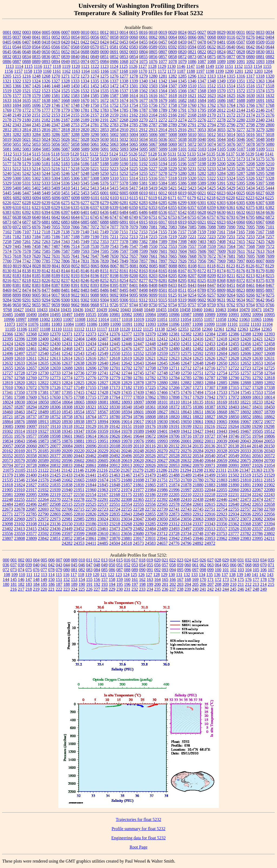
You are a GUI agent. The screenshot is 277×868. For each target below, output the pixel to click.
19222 (222, 426)
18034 (32, 402)
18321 (91, 407)
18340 (127, 407)
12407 (103, 339)
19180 (162, 426)
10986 (174, 315)
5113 (17, 154)
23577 (31, 533)
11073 (10, 324)
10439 (102, 310)
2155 (75, 115)
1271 (65, 76)
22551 (115, 504)
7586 (56, 251)
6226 (7, 203)
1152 (238, 66)
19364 (115, 431)
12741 (103, 373)
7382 (143, 242)
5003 (124, 134)
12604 (222, 353)
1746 (56, 105)
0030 (231, 32)
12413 (174, 339)
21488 (174, 475)
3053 (202, 130)
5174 (250, 159)
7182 (17, 237)
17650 (55, 397)
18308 (67, 407)
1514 (231, 86)
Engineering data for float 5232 (139, 838)
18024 (8, 402)
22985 (79, 519)
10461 (209, 310)
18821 (186, 417)
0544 (17, 47)
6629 (212, 212)
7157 (182, 232)
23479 (127, 529)
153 (74, 579)
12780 (127, 378)
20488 (103, 456)
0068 (212, 37)
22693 (43, 509)
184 (36, 584)
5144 (27, 159)
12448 (150, 344)
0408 (36, 42)
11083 (57, 324)
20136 (210, 446)
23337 (198, 524)
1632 (270, 96)
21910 (19, 490)
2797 (241, 125)
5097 (153, 149)
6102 (105, 198)
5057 (65, 144)
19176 (150, 426)
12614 (67, 358)
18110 (174, 402)
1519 (7, 91)
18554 (79, 412)
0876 (221, 57)
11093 (151, 324)
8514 (192, 290)
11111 (68, 329)
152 (67, 579)
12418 (222, 339)
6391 (17, 212)
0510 (270, 42)
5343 (75, 183)
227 (97, 589)
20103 (103, 446)
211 (241, 584)
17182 (127, 388)
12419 (234, 339)
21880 (198, 485)
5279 (173, 173)
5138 (240, 154)
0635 (221, 47)
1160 (47, 71)
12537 (31, 353)
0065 (182, 37)
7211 (114, 237)
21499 (210, 475)
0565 (46, 47)
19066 (234, 422)
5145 (36, 159)
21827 (31, 485)
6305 (241, 203)
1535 (104, 91)
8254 (124, 280)
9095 (134, 295)
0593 (182, 47)
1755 (143, 105)
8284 (173, 280)
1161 (57, 71)
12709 (162, 368)
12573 (174, 353)
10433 (42, 310)
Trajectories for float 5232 (138, 819)
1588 (124, 96)
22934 (234, 514)
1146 (181, 66)
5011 (202, 134)
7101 (270, 227)
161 (135, 579)
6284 (153, 203)
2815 (36, 130)
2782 (104, 125)
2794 (212, 125)
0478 (202, 42)
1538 (134, 91)
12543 (79, 353)
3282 (17, 134)
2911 (133, 130)
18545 (67, 412)
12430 (55, 344)
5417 (134, 188)
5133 (192, 154)
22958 (8, 519)
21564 (31, 480)
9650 (17, 305)
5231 (192, 169)
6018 (173, 193)
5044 (221, 139)
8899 (17, 295)
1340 (143, 81)
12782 (150, 378)
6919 (182, 222)
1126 (133, 66)
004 (36, 560)
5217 (65, 169)
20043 (246, 441)
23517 (222, 529)
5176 (270, 159)
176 (248, 579)
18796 (138, 417)
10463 (221, 310)
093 (165, 570)
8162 (134, 271)
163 (150, 579)
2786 (143, 125)
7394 (173, 242)
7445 (17, 246)
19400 (150, 431)
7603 (173, 251)
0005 (46, 32)
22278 (79, 499)
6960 (241, 222)
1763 (221, 105)
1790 (173, 110)
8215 (270, 276)
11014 (103, 319)
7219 (173, 237)
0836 (46, 57)
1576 (7, 96)
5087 (66, 149)
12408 (115, 339)
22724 (115, 509)
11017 (115, 319)
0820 (182, 52)
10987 (186, 315)
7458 (36, 246)
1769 (7, 110)
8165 (163, 271)
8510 (173, 290)
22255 (19, 499)
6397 (65, 212)
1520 (17, 91)
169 (195, 579)
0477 (192, 42)
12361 (219, 329)
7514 (75, 246)
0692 (124, 52)
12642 (127, 363)
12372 (79, 334)
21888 (222, 485)
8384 (46, 285)
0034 (270, 32)
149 (44, 579)
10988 (198, 315)
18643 (186, 412)
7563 (221, 246)
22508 (55, 504)
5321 (202, 178)
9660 (65, 305)
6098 (75, 198)
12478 (150, 349)
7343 (65, 242)
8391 (75, 285)
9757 (192, 305)
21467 (127, 475)
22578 (174, 504)
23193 (103, 524)
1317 (250, 76)
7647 (95, 256)
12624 (186, 358)
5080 (270, 144)
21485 (162, 475)
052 (127, 565)
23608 (91, 533)
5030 (104, 139)
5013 (221, 134)
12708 (150, 368)
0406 (17, 42)
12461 (31, 349)
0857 (163, 57)
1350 (231, 81)
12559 (162, 353)
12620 (138, 358)
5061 (95, 144)
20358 (31, 456)
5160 (114, 159)
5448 (36, 193)
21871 (162, 485)
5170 (212, 159)
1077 (163, 61)
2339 (250, 120)
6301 (202, 203)
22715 (79, 509)
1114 (19, 66)
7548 (143, 246)
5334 (56, 183)
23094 (269, 519)
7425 (260, 242)
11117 (102, 329)
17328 (258, 388)
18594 (127, 412)
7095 (250, 227)
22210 (186, 495)
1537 (124, 91)
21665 (79, 480)
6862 (260, 217)
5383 (153, 183)
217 (21, 589)
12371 (67, 334)
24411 (91, 543)
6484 (124, 212)
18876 (19, 422)
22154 (91, 495)
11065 (256, 319)
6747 (114, 217)
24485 (103, 543)
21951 (79, 490)
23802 (269, 533)
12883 (198, 383)
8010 (7, 266)
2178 (7, 120)
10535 (91, 315)
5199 (212, 164)
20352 (8, 456)
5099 (163, 149)
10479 (268, 310)
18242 (269, 402)
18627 (162, 412)
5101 (183, 149)
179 (271, 579)
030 (233, 560)
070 (263, 565)
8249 (95, 280)
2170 (212, 115)
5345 (85, 183)
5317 (163, 178)
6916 (153, 222)
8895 (260, 290)
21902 (269, 485)
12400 (43, 339)
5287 (241, 173)
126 (141, 575)
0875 (212, 57)
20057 (8, 446)
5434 (250, 188)
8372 (241, 280)
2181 (36, 120)
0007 (65, 32)
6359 (212, 207)
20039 (222, 441)
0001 (7, 32)
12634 (31, 363)
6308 (270, 203)
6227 (17, 203)
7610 (231, 251)
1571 (231, 91)
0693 (134, 52)
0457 (163, 42)
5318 (173, 178)
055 (150, 565)
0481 (221, 42)
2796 (231, 125)
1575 (270, 91)
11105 (10, 329)
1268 (46, 76)
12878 (138, 383)
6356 (182, 207)
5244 (46, 173)
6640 (36, 217)
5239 (270, 169)
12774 (67, 378)
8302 (192, 280)
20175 (31, 451)
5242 (27, 173)
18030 (20, 402)
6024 (231, 193)
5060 (85, 144)
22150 (79, 495)
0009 (75, 32)
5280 (182, 173)
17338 (269, 388)
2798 (250, 125)
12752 (210, 373)
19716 (186, 436)
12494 (269, 349)
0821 (192, 52)
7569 (260, 246)
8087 (163, 266)
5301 (27, 178)
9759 (212, 305)
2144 (241, 110)
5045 (231, 139)
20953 (174, 465)
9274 (260, 295)
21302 (209, 470)
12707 (138, 368)
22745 (198, 509)
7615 (7, 256)
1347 (202, 81)
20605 (103, 460)
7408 (221, 242)
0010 (85, 32)
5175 (260, 159)
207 (210, 584)
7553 (173, 246)
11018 (127, 319)
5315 (143, 178)
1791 (182, 110)
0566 (56, 47)
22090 (19, 495)
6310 (17, 207)
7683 (241, 256)
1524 (56, 91)
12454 (222, 344)
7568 (250, 246)
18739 (43, 417)
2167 (182, 115)
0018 (153, 32)
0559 (27, 47)
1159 (37, 71)
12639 (91, 363)
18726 (19, 417)
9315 (163, 300)
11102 (244, 324)
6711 (85, 217)
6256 (56, 203)
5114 (27, 154)
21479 (150, 475)
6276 (75, 203)
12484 (222, 349)
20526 (150, 456)
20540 (210, 456)
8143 (56, 271)
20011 (210, 441)
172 (218, 579)
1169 (133, 71)
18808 (150, 417)
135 (210, 575)
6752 (163, 217)
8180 (270, 271)
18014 (269, 397)
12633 (19, 363)
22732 (150, 509)
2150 (27, 115)
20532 (186, 456)
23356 (222, 524)
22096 (43, 495)
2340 (260, 120)
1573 (250, 91)
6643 (65, 217)
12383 (198, 334)
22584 (186, 504)
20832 (55, 465)
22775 (19, 514)
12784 (174, 378)
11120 (125, 329)
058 (173, 565)
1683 (192, 100)
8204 (163, 276)
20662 (234, 460)
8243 (75, 280)
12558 (150, 353)
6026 (250, 193)
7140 (85, 232)
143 (270, 575)
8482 (75, 290)
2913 (153, 130)
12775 (79, 378)
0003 (27, 32)
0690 (104, 52)
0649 (36, 52)
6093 (27, 198)
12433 (79, 344)
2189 (85, 120)
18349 (138, 407)
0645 (7, 52)
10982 (127, 315)
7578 (27, 251)
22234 (246, 495)
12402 (67, 339)
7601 (163, 251)
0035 (7, 37)
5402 (36, 188)
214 (263, 584)
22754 (222, 509)
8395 (114, 285)
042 (51, 565)
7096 (260, 227)
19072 (258, 422)
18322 (103, 407)
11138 (160, 329)
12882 (186, 383)
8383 (36, 285)
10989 (210, 315)
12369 (43, 334)
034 (263, 560)
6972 (17, 227)
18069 (91, 402)
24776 (174, 543)
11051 (162, 319)
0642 (250, 47)
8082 (144, 266)
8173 (212, 271)
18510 (55, 412)
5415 (114, 188)
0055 (85, 37)
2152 (46, 115)
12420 (246, 339)
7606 (202, 251)
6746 (104, 217)
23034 (127, 519)
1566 (182, 91)
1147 (191, 66)
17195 (138, 388)
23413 (19, 529)
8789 (202, 290)
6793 (231, 217)
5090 (95, 149)
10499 (79, 315)
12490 (258, 349)
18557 (91, 412)
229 (112, 589)
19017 (138, 422)
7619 (27, 256)
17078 (43, 388)
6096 (56, 198)
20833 (67, 465)
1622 (202, 96)
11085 (80, 324)
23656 (127, 533)
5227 (153, 169)
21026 (258, 465)
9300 (65, 300)
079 (59, 570)
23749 (210, 533)
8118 (211, 266)
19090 (20, 426)
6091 (7, 198)
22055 (222, 490)
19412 (186, 431)
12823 (55, 383)
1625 (231, 96)
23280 (138, 524)
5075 (221, 144)
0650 (46, 52)
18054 (55, 402)
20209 (67, 451)
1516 (250, 86)
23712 (162, 533)
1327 (56, 81)
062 (203, 565)
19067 (246, 422)
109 (14, 575)
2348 (65, 125)
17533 (222, 392)
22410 (186, 499)
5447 (27, 193)
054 (142, 565)
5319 (182, 178)
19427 (198, 431)
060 (188, 565)
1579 (36, 96)
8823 (241, 290)
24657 (162, 543)
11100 (221, 324)
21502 (234, 475)
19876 (67, 441)
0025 (192, 32)
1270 (56, 76)
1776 (36, 110)
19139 (103, 426)
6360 (221, 207)
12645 (162, 363)
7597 (124, 251)
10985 (162, 315)
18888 (31, 422)
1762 (212, 105)
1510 (192, 86)
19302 (8, 431)
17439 (138, 392)
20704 (8, 465)
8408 (153, 285)
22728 (138, 509)
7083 (173, 227)
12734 (67, 373)
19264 (233, 426)
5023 (36, 139)
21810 (246, 480)
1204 (268, 71)
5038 (182, 139)
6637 (7, 217)
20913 (127, 465)
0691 (114, 52)
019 (150, 560)
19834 (8, 441)
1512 (212, 86)
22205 (174, 495)
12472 (91, 349)
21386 (19, 475)
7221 (192, 237)
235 (157, 589)
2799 (260, 125)
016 (127, 560)
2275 (192, 120)
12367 (19, 334)
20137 (222, 446)
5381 (143, 183)
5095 (144, 149)
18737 (31, 417)
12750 (186, 373)
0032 (250, 32)
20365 (43, 456)
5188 (104, 164)
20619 (127, 460)
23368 (246, 524)
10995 (269, 315)
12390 (258, 334)
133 (194, 575)
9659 (56, 305)
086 (112, 570)
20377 (55, 456)
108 (7, 575)
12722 (234, 368)
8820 (231, 290)
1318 (260, 76)
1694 (17, 105)
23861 (91, 538)
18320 (79, 407)
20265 (150, 451)
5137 (230, 154)
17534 (234, 392)
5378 (124, 183)
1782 (95, 110)
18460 (8, 412)
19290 (257, 426)
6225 (270, 198)
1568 (202, 91)
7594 (95, 251)
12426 (19, 344)
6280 (114, 203)
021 (165, 560)
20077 (55, 446)
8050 (66, 266)
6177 (182, 198)
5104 (212, 149)
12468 (67, 349)
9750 (153, 305)
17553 (258, 392)
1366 (17, 86)
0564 (36, 47)
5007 (163, 134)
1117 (47, 66)
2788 (163, 125)
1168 (124, 71)
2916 (182, 130)
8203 (153, 276)
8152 (114, 271)
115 (59, 575)
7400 (192, 242)
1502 (143, 86)
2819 (75, 130)
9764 (250, 305)
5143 (17, 159)
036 (6, 565)
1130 (171, 66)
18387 (210, 407)
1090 (231, 61)
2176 (270, 115)
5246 (65, 173)
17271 (198, 388)
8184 (27, 276)
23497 (186, 529)
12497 (19, 353)
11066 (268, 319)
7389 (163, 242)
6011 (153, 193)
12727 (8, 373)
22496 (31, 504)
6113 (124, 198)
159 (120, 579)
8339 (212, 280)
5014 (231, 134)
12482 (198, 349)
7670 (202, 256)
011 (89, 560)
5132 (182, 154)
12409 (127, 339)
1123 (104, 66)
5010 (192, 134)
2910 (124, 130)
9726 (114, 305)
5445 (7, 193)
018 (142, 560)
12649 (210, 363)
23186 (91, 524)
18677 (234, 412)
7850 (134, 261)
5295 (260, 173)
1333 (75, 81)
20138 (233, 446)
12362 (231, 329)
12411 (150, 339)
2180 (27, 120)
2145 (250, 110)
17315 (234, 388)
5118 (55, 154)
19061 (198, 422)
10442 (114, 310)
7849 (124, 261)
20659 (222, 460)
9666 (85, 305)
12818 (269, 378)
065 (226, 565)
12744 (127, 373)
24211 (269, 538)
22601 (198, 504)
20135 (198, 446)
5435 (260, 188)
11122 (136, 329)
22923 (222, 514)
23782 (246, 533)
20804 (43, 465)
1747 (65, 105)
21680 (127, 480)
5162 (134, 159)
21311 (221, 470)
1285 (182, 76)
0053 (65, 37)
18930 (67, 422)
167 (180, 579)
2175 (260, 115)
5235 (231, 169)
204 (188, 584)
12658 (43, 368)
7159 (202, 232)
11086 (92, 324)
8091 (183, 266)
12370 (55, 334)
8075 (124, 266)
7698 (260, 256)
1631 (260, 96)
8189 (56, 276)
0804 (143, 52)
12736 (79, 373)
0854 (134, 57)
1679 (163, 100)
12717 (222, 368)
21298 (197, 470)
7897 (163, 261)
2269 (134, 120)
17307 (210, 388)
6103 (114, 198)
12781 (138, 378)
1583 (75, 96)
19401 (162, 431)
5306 (75, 178)
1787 (143, 110)
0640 (231, 47)
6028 (270, 193)
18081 (103, 402)
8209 (212, 276)
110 (22, 575)
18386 (198, 407)
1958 (212, 110)
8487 (114, 290)
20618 (115, 460)
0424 (104, 42)
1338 (124, 81)
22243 (269, 495)
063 (210, 565)
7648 (104, 256)
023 (180, 560)
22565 (162, 504)
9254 (192, 295)
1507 (173, 86)
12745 (138, 373)
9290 (17, 300)
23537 (258, 529)
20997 (246, 465)
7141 (94, 232)
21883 (210, 485)
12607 (258, 353)
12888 (246, 383)
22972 (43, 519)
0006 (56, 32)
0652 (65, 52)
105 (256, 570)
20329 (234, 451)
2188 (75, 120)
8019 (17, 266)
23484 (150, 529)
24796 (186, 543)
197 (135, 584)
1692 (270, 100)
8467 (270, 285)
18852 (246, 417)
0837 (56, 57)
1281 (163, 76)
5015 (241, 134)
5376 (104, 183)
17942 (210, 397)
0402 (260, 37)
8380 (7, 285)
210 (233, 584)
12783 (162, 378)
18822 (198, 417)
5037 (173, 139)
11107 (33, 329)
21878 (186, 485)
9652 (27, 305)
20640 (198, 460)
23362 (234, 524)
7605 (192, 251)
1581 (56, 96)
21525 (258, 475)
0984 (104, 61)
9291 (27, 300)
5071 (182, 144)
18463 (19, 412)
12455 (234, 344)
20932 (162, 465)
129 (164, 575)
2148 (7, 115)
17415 (79, 392)
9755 (182, 305)
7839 (104, 261)
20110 (139, 446)
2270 (143, 120)
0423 (95, 42)
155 (89, 579)
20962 (186, 465)
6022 (212, 193)
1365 (7, 86)
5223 (114, 169)
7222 (202, 237)
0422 (85, 42)
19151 (127, 426)
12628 (234, 358)
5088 (75, 149)
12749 (174, 373)
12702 (127, 368)
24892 (198, 543)
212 (248, 584)
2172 (231, 115)
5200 (221, 164)
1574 (260, 91)
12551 (127, 353)
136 (217, 575)
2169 (202, 115)
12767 (8, 378)
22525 (91, 504)
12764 (269, 373)
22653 (258, 504)
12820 (19, 383)
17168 (103, 388)
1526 (75, 91)
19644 (138, 436)
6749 (134, 217)
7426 (270, 242)
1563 (153, 91)
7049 (46, 227)
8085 (153, 266)
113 (44, 575)
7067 (85, 227)
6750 (143, 217)
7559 (212, 246)
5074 (212, 144)
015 (120, 560)
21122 (43, 470)
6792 (221, 217)
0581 (114, 47)
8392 (85, 285)
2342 (7, 125)
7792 (56, 261)
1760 (192, 105)
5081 (7, 149)
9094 (124, 295)
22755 (234, 509)
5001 (104, 134)
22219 (222, 495)
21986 (162, 490)
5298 (270, 173)
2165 (163, 115)
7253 (250, 237)
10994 (258, 315)
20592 (55, 460)
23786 (258, 533)
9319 (182, 300)
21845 (103, 485)
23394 (269, 524)
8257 (134, 280)
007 (59, 560)
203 (180, 584)
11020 (151, 319)
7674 (221, 256)
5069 (173, 144)
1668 (65, 100)
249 (263, 589)
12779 (115, 378)
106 (263, 570)
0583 (134, 47)
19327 (43, 431)
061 (195, 565)
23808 (19, 538)
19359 (103, 431)
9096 (143, 295)
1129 (162, 66)
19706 (174, 436)
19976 (138, 441)
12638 (79, 363)
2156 (85, 115)
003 (29, 560)
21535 (8, 480)
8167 (182, 271)
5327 (260, 178)
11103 (256, 324)
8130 (7, 271)
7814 (75, 261)
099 (210, 570)
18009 (246, 397)
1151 (229, 66)
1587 (114, 96)
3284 (36, 134)
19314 (19, 431)
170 (203, 579)
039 (29, 565)
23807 (8, 538)
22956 (269, 514)
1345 (182, 81)
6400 (75, 212)
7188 (75, 237)
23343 (210, 524)
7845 (114, 261)
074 (21, 570)
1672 (104, 100)
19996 (174, 441)
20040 (234, 441)
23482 (138, 529)
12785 (186, 378)
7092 (241, 227)
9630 (212, 300)
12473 (103, 349)
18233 (257, 402)
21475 (138, 475)
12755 (234, 373)
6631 (231, 212)
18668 (222, 412)
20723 (19, 465)
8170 (192, 271)
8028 (37, 266)
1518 (270, 86)
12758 (258, 373)
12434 (91, 344)
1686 (221, 100)
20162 (8, 451)
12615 (79, 358)
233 (142, 589)
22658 (269, 504)
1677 (143, 100)
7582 (36, 251)
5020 (17, 139)
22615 (210, 504)
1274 (95, 76)
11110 (57, 329)
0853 (124, 57)
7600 (153, 251)
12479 (162, 349)
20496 (127, 456)
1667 (56, 100)
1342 (163, 81)
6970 (7, 227)
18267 (8, 407)
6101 (95, 198)
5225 (134, 169)
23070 (222, 519)
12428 (31, 344)
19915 (91, 441)
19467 (246, 431)
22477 (269, 499)
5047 (250, 139)
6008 (134, 193)
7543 (114, 246)
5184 (75, 164)
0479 (212, 42)
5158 (95, 159)
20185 (43, 451)
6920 (192, 222)
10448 (137, 310)
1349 (221, 81)
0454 (134, 42)
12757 (246, 373)
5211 (7, 169)
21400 (31, 475)
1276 (114, 76)
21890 (234, 485)
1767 (260, 105)
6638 (17, 217)
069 (256, 565)
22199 (162, 495)
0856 (153, 57)
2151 (36, 115)
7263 (46, 242)
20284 (198, 451)
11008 (80, 319)
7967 (212, 261)
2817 (56, 130)
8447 (212, 285)
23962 (222, 538)
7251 (231, 237)
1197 (200, 71)
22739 (162, 509)
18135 (198, 402)
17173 (115, 388)
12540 (43, 353)
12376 (115, 334)
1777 (46, 110)
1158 (28, 71)
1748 (75, 105)
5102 (192, 149)
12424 (8, 344)
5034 (143, 139)
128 (157, 575)
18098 (151, 402)
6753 (173, 217)
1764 (231, 105)
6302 (212, 203)
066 (233, 565)
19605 (79, 436)
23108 (31, 524)
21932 (43, 490)
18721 (8, 417)
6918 (173, 222)
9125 (173, 295)
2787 (153, 125)
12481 (186, 349)
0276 (250, 37)
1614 (134, 96)
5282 (202, 173)
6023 (221, 193)
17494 (198, 392)
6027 (260, 193)
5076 (231, 144)
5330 (17, 183)
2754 (85, 125)
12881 (174, 383)
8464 (260, 285)
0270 (241, 37)
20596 (67, 460)
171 (210, 579)
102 (233, 570)
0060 (134, 37)
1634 (17, 100)
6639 (27, 217)
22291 (103, 499)
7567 (241, 246)
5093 (124, 149)
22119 (55, 495)
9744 (134, 305)
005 (44, 560)
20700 (269, 460)
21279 (138, 470)
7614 (270, 251)
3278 (250, 130)
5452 (75, 193)
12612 (43, 358)
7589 (75, 251)
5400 (17, 188)
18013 (258, 397)
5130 (162, 154)
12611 (31, 358)
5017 (260, 134)
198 (142, 584)
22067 (258, 490)
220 (44, 589)
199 (150, 584)
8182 (7, 276)
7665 (173, 256)
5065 (134, 144)
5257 (153, 173)
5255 (143, 173)
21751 (162, 480)
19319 (31, 431)
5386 (182, 183)
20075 (44, 446)
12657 (31, 368)
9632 (231, 300)
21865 (150, 485)
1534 (95, 91)
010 (82, 560)
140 (248, 575)
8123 (231, 266)
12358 (195, 329)
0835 (36, 57)
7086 (202, 227)
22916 (210, 514)
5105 (222, 149)
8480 (56, 290)
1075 (143, 61)
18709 (269, 412)
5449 (46, 193)
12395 (8, 339)
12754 (222, 373)
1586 (104, 96)
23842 (43, 538)
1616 (153, 96)
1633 (7, 100)
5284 (221, 173)
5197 (192, 164)
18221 (245, 402)
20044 (258, 441)
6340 (124, 207)
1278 (134, 76)
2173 (241, 115)
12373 (91, 334)
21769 (186, 480)
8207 (192, 276)
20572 (269, 456)
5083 (27, 149)
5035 (153, 139)
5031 (114, 139)
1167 (114, 71)
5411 (75, 188)
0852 (114, 57)
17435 (127, 392)
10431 (30, 310)
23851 (55, 538)
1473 (124, 86)
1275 (104, 76)
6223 (250, 198)
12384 (210, 334)
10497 (67, 315)
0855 (143, 57)
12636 (55, 363)
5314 (134, 178)
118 (81, 575)
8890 (250, 290)
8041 (56, 266)
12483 (210, 349)
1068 (124, 61)
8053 (85, 266)
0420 (65, 42)
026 (203, 560)
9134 (182, 295)
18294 (31, 407)
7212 (124, 237)
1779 (65, 110)
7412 (231, 242)
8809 (221, 290)
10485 (8, 315)
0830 (260, 52)
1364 (270, 81)
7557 (192, 246)
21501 (222, 475)
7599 (143, 251)
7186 (56, 237)
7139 (75, 232)
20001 (186, 441)
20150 (269, 446)
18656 (210, 412)
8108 (192, 266)
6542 (182, 212)
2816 (46, 130)
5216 (56, 169)
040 (36, 565)
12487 (246, 349)
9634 (241, 300)
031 (241, 560)
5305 (65, 178)
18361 (150, 407)
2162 (134, 115)
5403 (46, 188)
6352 (143, 207)
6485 (134, 212)
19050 (186, 422)
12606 (246, 353)
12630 (258, 358)
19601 (67, 436)
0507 (241, 42)
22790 (43, 514)
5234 (221, 169)
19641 (127, 436)
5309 (104, 178)
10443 (126, 310)
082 (82, 570)
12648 (198, 363)
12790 (234, 378)
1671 (95, 100)
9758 (202, 305)
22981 (67, 519)
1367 (27, 86)
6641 (46, 217)
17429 (115, 392)
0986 (114, 61)
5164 (153, 159)
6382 (270, 207)
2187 (65, 120)
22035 (198, 490)
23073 (246, 519)
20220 (79, 451)
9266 (250, 295)
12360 (207, 329)
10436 (78, 310)
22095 (31, 495)
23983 (246, 538)
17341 (8, 392)
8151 (104, 271)
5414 (104, 188)
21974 (127, 490)
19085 (8, 426)
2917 (192, 130)
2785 (134, 125)
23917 (138, 538)
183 (29, 584)
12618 (115, 358)
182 (21, 584)
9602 (202, 300)
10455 (161, 310)
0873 (192, 57)
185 (44, 584)
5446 (17, 193)
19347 (79, 431)
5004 (134, 134)
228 (104, 589)
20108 (115, 446)
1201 (239, 71)
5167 (182, 159)
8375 (260, 280)
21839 (79, 485)
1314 (221, 76)
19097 (32, 426)
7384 (153, 242)
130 (172, 575)
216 (14, 589)
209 (226, 584)
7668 (192, 256)
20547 (222, 456)
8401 (134, 285)
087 (120, 570)
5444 (270, 188)
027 (210, 560)
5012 (212, 134)
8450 (221, 285)
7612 (250, 251)
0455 (143, 42)
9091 (104, 295)
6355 (173, 207)
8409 (163, 285)
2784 (124, 125)
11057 (209, 319)
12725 (269, 368)
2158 (104, 115)
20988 (222, 465)
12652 (246, 363)
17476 (186, 392)
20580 (31, 460)
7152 (133, 232)
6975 (27, 227)
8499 (153, 290)
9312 (143, 300)
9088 (95, 295)
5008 (173, 134)
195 (120, 584)
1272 (75, 76)
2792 (202, 125)
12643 (138, 363)
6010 (143, 193)
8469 (7, 290)
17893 (162, 397)
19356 (91, 431)
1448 (56, 86)
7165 (240, 232)
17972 (234, 397)
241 (203, 589)
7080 (143, 227)
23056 (186, 519)
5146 (46, 159)
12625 (198, 358)
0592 (173, 47)
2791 (192, 125)
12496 (8, 353)
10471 (256, 310)
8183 (17, 276)
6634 (260, 212)
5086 (56, 149)
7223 (212, 237)
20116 (150, 446)
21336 (233, 470)
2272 (163, 120)
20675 (246, 460)
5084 (37, 149)
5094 (134, 149)
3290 (95, 134)
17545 (246, 392)
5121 (84, 154)
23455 (91, 529)
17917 (186, 397)
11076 (33, 324)
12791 (246, 378)
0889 (36, 61)
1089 (221, 61)
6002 (114, 193)
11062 (233, 319)
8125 (240, 266)
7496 (65, 246)
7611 (241, 251)
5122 (94, 154)
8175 (231, 271)
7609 (221, 251)
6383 (7, 212)
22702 (55, 509)
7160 (211, 232)
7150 (114, 232)
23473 (115, 529)
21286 (162, 470)
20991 (234, 465)
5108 (251, 149)
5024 (46, 139)
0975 (95, 61)
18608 (150, 412)
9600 (192, 300)
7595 (104, 251)
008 (67, 560)
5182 (56, 164)
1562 (143, 91)
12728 (19, 373)
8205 (173, 276)
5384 (163, 183)
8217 (17, 280)
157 (104, 579)
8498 (143, 290)
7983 (231, 261)
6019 (182, 193)
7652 (124, 256)
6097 (66, 198)
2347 (56, 125)
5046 (241, 139)
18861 (258, 417)
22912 (198, 514)
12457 (258, 344)
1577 (17, 96)
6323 (36, 207)
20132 (174, 446)
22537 (103, 504)
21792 (210, 480)
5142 (7, 159)
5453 (85, 193)
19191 (174, 426)
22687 (31, 509)
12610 (19, 358)
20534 (198, 456)
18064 (67, 402)
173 (226, 579)
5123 (104, 154)
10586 (103, 315)
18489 (43, 412)
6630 (221, 212)
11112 (79, 329)
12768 (19, 378)
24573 (138, 543)
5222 (104, 169)
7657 (134, 256)
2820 (85, 130)
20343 (269, 451)
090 (142, 570)
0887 (17, 61)
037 (14, 565)
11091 (127, 324)
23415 (31, 529)
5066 (143, 144)
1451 (85, 86)
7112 (36, 232)
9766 (270, 305)
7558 (202, 246)
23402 (8, 529)
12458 (269, 344)
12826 (91, 383)
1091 (241, 61)
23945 (186, 538)
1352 (250, 81)
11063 (244, 319)
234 (150, 589)
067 (241, 565)
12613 (55, 358)
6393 (36, 212)
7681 (231, 256)
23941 (162, 538)
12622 (162, 358)
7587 (65, 251)
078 (51, 570)
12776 (91, 378)
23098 (8, 524)
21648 (55, 480)
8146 (85, 271)
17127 (67, 388)
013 (104, 560)
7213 (134, 237)
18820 (174, 417)
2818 (65, 130)
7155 (163, 232)
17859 (138, 397)
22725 (127, 509)
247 (248, 589)
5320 (192, 178)
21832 (43, 485)
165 (165, 579)
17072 (31, 388)
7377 (114, 242)
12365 (267, 329)
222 (59, 589)
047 (89, 565)
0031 (241, 32)
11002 (45, 319)
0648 (27, 52)
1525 (65, 91)
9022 (75, 295)
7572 (270, 246)
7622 (46, 256)
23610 (103, 533)
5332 (36, 183)
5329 (7, 183)
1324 (36, 81)
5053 (36, 144)
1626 (241, 96)
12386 (234, 334)
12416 (198, 339)
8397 (124, 285)
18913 (43, 422)
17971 (222, 397)
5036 (163, 139)
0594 (192, 47)
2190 (95, 120)
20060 (32, 446)
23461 (103, 529)
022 (173, 560)
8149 (95, 271)
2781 (95, 125)
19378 (127, 431)
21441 (91, 475)
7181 (7, 237)
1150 (219, 66)
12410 (138, 339)
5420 (163, 188)
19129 (91, 426)
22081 (8, 495)
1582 (65, 96)
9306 (124, 300)
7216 (163, 237)
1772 (27, 110)
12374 (103, 334)
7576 (17, 251)
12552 (138, 353)
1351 (241, 81)
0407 (27, 42)
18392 (222, 407)
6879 (36, 222)
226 (89, 589)
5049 (270, 139)
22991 (91, 519)
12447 (138, 344)
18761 (79, 417)
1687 (231, 100)
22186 (150, 495)
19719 (198, 436)
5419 (153, 188)
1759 (182, 105)
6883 (65, 222)
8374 (250, 280)
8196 (95, 276)
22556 (150, 504)
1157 (18, 71)
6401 (85, 212)
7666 (182, 256)
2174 (250, 115)
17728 (103, 397)
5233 (212, 169)
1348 (212, 81)
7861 (153, 261)
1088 (212, 61)
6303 (221, 203)
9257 (212, 295)
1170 (143, 71)
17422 (91, 392)
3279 (260, 130)
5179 (27, 164)
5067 (153, 144)
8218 (27, 280)
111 (29, 575)
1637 (36, 100)
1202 (249, 71)
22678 (19, 509)
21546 (19, 480)
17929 (198, 397)
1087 (202, 61)
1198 (210, 71)
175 (241, 579)
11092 (139, 324)
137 (225, 575)
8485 (95, 290)
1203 (258, 71)
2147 (270, 110)
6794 (241, 217)
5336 (65, 183)
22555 (138, 504)
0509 (260, 42)
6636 (270, 212)
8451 (231, 285)
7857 (143, 261)
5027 (75, 139)
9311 (133, 300)
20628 (174, 460)
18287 (19, 407)
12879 (150, 383)
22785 (31, 514)
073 (14, 570)
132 (187, 575)
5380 (134, 183)
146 (21, 579)
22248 (8, 499)
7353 (104, 242)
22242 (258, 495)
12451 (186, 344)
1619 (182, 96)
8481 (65, 290)
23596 (55, 533)
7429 (7, 246)
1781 (85, 110)
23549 (269, 529)
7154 (153, 232)
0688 (85, 52)
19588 (43, 436)
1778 (56, 110)
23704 (150, 533)
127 (149, 575)
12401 (55, 339)
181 (14, 584)
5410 (65, 188)
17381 (43, 392)
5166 (173, 159)
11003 (56, 319)
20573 (8, 460)
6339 (114, 207)
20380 (67, 456)
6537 (173, 212)
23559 (19, 533)
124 (126, 575)
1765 (241, 105)
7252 (241, 237)
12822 (43, 383)
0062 (153, 37)
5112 (7, 154)
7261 (27, 242)
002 (21, 560)
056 (157, 565)
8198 (114, 276)
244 (226, 589)
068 (248, 565)
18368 (162, 407)
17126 (55, 388)
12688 (67, 368)
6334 (65, 207)
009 (74, 560)
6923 (221, 222)
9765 (260, 305)
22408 (174, 499)
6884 (75, 222)
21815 (269, 480)
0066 (192, 37)
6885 (85, 222)
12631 (269, 358)
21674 (103, 480)
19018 (150, 422)
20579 (19, 460)
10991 (234, 315)
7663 (163, 256)
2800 (270, 125)
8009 (270, 261)
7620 (36, 256)
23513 (210, 529)
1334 (85, 81)
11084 (68, 324)
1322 (17, 81)
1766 (250, 105)
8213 (250, 276)
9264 (231, 295)
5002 (114, 134)
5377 (114, 183)
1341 (153, 81)
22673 (8, 509)
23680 (138, 533)
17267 (186, 388)
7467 (46, 246)
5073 (202, 144)
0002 (17, 32)
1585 (95, 96)
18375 (186, 407)
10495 (55, 315)
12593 (210, 353)
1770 (17, 110)
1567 (192, 91)
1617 (163, 96)
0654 (75, 52)
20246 (127, 451)
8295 (182, 280)
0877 (231, 57)
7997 (241, 261)
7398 (182, 242)
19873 (43, 441)
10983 (138, 315)
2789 (173, 125)
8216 (7, 280)
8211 (231, 276)
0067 (202, 37)
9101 (163, 295)
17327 (246, 388)
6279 (104, 203)
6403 (95, 212)
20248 (138, 451)
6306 (250, 203)
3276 (231, 130)
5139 (250, 154)
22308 (127, 499)
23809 (31, 538)
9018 (65, 295)
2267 (114, 120)
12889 (258, 383)
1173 (172, 71)
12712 (186, 368)
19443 (222, 431)
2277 (212, 120)
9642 (260, 300)
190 (82, 584)
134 (202, 575)
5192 (143, 164)
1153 (248, 66)
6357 (192, 207)
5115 (36, 154)
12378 (138, 334)
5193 (153, 164)
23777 (234, 533)
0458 (173, 42)
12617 (103, 358)
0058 (114, 37)
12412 (162, 339)
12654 (269, 363)
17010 (8, 388)
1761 (202, 105)
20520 (138, 456)
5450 (56, 193)
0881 (260, 57)
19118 (67, 426)
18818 (162, 417)
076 (36, 570)
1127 (143, 66)
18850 (234, 417)
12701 (115, 368)
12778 (103, 378)
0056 (95, 37)
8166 (173, 271)
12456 (246, 344)
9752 (163, 305)
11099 (209, 324)
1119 (66, 66)
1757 (163, 105)
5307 (85, 178)
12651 (234, 363)
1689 (250, 100)
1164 (85, 71)
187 (59, 584)
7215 (153, 237)
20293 (210, 451)
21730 (150, 480)
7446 (27, 246)
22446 (222, 499)
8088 (173, 266)
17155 (91, 388)
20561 (246, 456)
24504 (115, 543)
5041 (212, 139)
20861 (91, 465)
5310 (114, 178)
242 (210, 589)
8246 (85, 280)
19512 (269, 431)
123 (119, 575)
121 (104, 575)
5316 (153, 178)
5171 (221, 159)
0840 (75, 57)
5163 (143, 159)
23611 (115, 533)
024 (188, 560)
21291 (174, 470)
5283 (212, 173)
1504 (163, 86)
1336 (104, 81)
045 (74, 565)
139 (240, 575)
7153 (143, 232)
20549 (234, 456)
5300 (17, 178)
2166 (173, 115)
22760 (258, 509)
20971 (210, 465)
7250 (221, 237)
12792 (258, 378)
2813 (17, 130)
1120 (76, 66)
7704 (17, 261)
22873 (174, 514)
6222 (240, 198)
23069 (210, 519)
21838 (67, 485)
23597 (67, 533)
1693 (7, 105)
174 (233, 579)
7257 (270, 237)
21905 (8, 490)
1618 (173, 96)
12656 (19, 368)
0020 (173, 32)
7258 (7, 242)
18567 (103, 412)
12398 (31, 339)
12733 (55, 373)
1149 (210, 66)
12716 (210, 368)
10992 (246, 315)
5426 (221, 188)
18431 (258, 407)
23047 (138, 519)
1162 (66, 71)
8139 (36, 271)
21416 (43, 475)
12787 (210, 378)
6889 (114, 222)
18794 (127, 417)
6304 (231, 203)
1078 (173, 61)
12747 (150, 373)
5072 (192, 144)
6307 (260, 203)
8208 (202, 276)
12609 (8, 358)
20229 (103, 451)
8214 (260, 276)
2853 (104, 130)
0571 (104, 47)
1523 (46, 91)
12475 (115, 349)
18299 (43, 407)
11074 (22, 324)
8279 (153, 280)
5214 (36, 169)
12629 (246, 358)
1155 (267, 66)
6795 (250, 217)
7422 (250, 242)
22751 (210, 509)
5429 (231, 188)
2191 (104, 120)
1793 (192, 110)
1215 (17, 76)
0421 (75, 42)
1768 (270, 105)
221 (51, 589)
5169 (202, 159)
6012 (163, 193)
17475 (174, 392)
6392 (27, 212)
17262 (162, 388)
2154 (65, 115)
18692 (246, 412)
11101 (233, 324)
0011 (95, 32)
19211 (198, 426)
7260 (17, 242)
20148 (257, 446)
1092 (250, 61)
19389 (138, 431)
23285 (150, 524)
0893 (46, 61)
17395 (67, 392)
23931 (150, 538)
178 (263, 579)
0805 (153, 52)
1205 (7, 76)
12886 (234, 383)
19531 (8, 436)
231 (127, 589)
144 (6, 579)
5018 (270, 134)
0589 (153, 47)
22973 (55, 519)
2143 (231, 110)
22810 (79, 514)
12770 (43, 378)
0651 (56, 52)
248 (256, 589)
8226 (46, 280)
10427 (18, 310)
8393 (95, 285)
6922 (212, 222)
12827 (103, 383)
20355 (19, 456)
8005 (250, 261)
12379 (150, 334)
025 (195, 560)
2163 (143, 115)
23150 (67, 524)
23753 (222, 533)
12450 (174, 344)
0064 (173, 37)
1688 (241, 100)
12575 (186, 353)
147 (29, 579)
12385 (222, 334)
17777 (127, 397)
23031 (115, 519)
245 (233, 589)
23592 (43, 533)
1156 (9, 71)
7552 (163, 246)
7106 (17, 232)
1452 (95, 86)
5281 (192, 173)
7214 (143, 237)
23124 (43, 524)
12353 (183, 329)
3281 (7, 134)
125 (134, 575)
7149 (104, 232)
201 (165, 584)
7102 (7, 232)
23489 (162, 529)
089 (135, 570)
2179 (17, 120)
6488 (153, 212)
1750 (95, 105)
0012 (104, 32)
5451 (65, 193)
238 (180, 589)
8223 (36, 280)
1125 (123, 66)
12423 (269, 339)
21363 (257, 470)
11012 (92, 319)
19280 (245, 426)
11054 (186, 319)
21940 (67, 490)
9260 (221, 295)
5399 (7, 188)
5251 (114, 173)
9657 (46, 305)
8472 (17, 290)
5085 (46, 149)
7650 (114, 256)
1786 (134, 110)
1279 (143, 76)
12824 (67, 383)
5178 (17, 164)
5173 (241, 159)
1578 (27, 96)
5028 (85, 139)
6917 (163, 222)
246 (241, 589)
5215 (46, 169)
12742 (115, 373)
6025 (241, 193)
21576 (43, 480)
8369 (231, 280)
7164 (231, 232)
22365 (138, 499)
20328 (222, 451)
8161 (124, 271)
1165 (95, 71)
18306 (55, 407)
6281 (124, 203)
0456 (153, 42)
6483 (114, 212)
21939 (55, 490)
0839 (65, 57)
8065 (95, 266)
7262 (36, 242)
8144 (65, 271)
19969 (115, 441)
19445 (234, 431)
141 (255, 575)
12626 (210, 358)
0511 (7, 47)
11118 (113, 329)
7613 (260, 251)
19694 (162, 436)
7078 (124, 227)
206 (203, 584)
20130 (162, 446)
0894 (56, 61)
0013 (114, 32)
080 (67, 570)
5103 (202, 149)
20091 (79, 446)
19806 (269, 436)
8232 (56, 280)
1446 (46, 86)
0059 (124, 37)
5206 (231, 164)
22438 (198, 499)
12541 (55, 353)
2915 (173, 130)
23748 (198, 533)
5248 (85, 173)
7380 (134, 242)
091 (150, 570)
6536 (163, 212)
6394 (46, 212)
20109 (127, 446)
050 (112, 565)
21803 (222, 480)
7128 (55, 232)
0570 (95, 47)
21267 (126, 470)
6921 (202, 222)
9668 (95, 305)
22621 (222, 504)
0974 (85, 61)
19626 (115, 436)
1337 (114, 81)
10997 (21, 319)
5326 (250, 178)
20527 (162, 456)
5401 (27, 188)
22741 (174, 509)
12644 (150, 363)
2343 (17, 125)
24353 (79, 543)
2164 (153, 115)
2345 (36, 125)
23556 (8, 533)
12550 (115, 353)
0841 (85, 57)
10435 (66, 310)
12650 (222, 363)
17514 (210, 392)
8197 (104, 276)
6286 (173, 203)
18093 (127, 402)
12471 (79, 349)
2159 (114, 115)
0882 (270, 57)
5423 (192, 188)
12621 (150, 358)
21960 (91, 490)
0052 (56, 37)
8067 (114, 266)
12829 (127, 383)
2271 (153, 120)
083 (89, 570)
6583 (192, 212)
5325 (241, 178)
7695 (250, 256)
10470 (245, 310)
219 (36, 589)
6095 (46, 198)
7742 (27, 261)
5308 (95, 178)
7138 (65, 232)
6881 (46, 222)
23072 (234, 519)
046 (82, 565)
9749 (143, 305)
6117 (143, 198)
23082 (258, 519)
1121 (85, 66)
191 (89, 584)
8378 (270, 280)
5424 (202, 188)
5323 (221, 178)
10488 (19, 315)
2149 (17, 115)
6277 (85, 203)
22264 (43, 499)
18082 (115, 402)
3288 (75, 134)
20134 (186, 446)
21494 (198, 475)
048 (97, 565)
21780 (198, 480)
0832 (7, 57)
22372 (150, 499)
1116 (38, 66)
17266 (174, 388)
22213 (198, 495)
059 (180, 565)
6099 (85, 198)
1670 (85, 100)
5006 (153, 134)
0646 (17, 52)
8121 (221, 266)
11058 (221, 319)
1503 (153, 86)
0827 (231, 52)
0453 (124, 42)
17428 (103, 392)
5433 (241, 188)
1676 (134, 100)
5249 (95, 173)
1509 (182, 86)
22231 (234, 495)
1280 (153, 76)
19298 (269, 426)
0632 (212, 47)
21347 (245, 470)
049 (104, 565)
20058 (20, 446)
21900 (258, 485)
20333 (246, 451)
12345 (172, 329)
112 (36, 575)
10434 (54, 310)
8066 (105, 266)
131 (179, 575)
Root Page (138, 847)
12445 (115, 344)
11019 (139, 319)
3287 (65, 134)
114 (51, 575)
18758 (67, 417)
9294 (46, 300)
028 (218, 560)
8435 (182, 285)
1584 (85, 96)
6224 (260, 198)
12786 (198, 378)
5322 (212, 178)
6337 (95, 207)
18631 (174, 412)
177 (256, 579)
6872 (270, 217)
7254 (260, 237)
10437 (90, 310)
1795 (202, 110)
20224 (91, 451)
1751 (104, 105)
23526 (234, 529)
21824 (19, 485)
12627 (222, 358)
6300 (192, 203)
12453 (210, 344)
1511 (202, 86)
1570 (221, 91)
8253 (114, 280)
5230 (182, 169)
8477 (46, 290)
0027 (202, 32)
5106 (231, 149)
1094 (270, 61)
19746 (234, 436)
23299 (162, 524)
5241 (17, 173)
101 (226, 570)
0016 (143, 32)
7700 (7, 261)
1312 (202, 76)
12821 (31, 383)
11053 (174, 319)
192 (97, 584)
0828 (241, 52)
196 (127, 584)
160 (127, 579)
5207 (241, 164)
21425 (55, 475)
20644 (210, 460)
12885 (222, 383)
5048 (260, 139)
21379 (8, 475)
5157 (85, 159)
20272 (174, 451)
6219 (221, 198)
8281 (163, 280)
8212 (241, 276)
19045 (174, 422)
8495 (124, 290)
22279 (91, 499)
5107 (241, 149)
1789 (163, 110)
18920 (55, 422)
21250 (114, 470)
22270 (55, 499)
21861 (138, 485)
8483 (85, 290)
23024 (103, 519)
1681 (173, 100)
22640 (234, 504)
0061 (143, 37)
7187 (65, 237)
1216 (27, 76)
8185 (36, 276)
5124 (114, 154)
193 (104, 584)
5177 (7, 164)
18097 (139, 402)
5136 (221, 154)
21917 (31, 490)
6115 (134, 198)
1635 (27, 100)
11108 (45, 329)
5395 (241, 183)
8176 (241, 271)
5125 (123, 154)
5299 (7, 178)
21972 (115, 490)
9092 (114, 295)
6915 (143, 222)
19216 (210, 426)
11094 (162, 324)
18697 (258, 412)
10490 (31, 315)
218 (29, 589)
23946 (198, 538)
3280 (270, 130)
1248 (36, 76)
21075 (8, 470)
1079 (182, 61)
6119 (153, 198)
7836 (95, 261)
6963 (250, 222)
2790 (182, 125)
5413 (95, 188)
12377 (127, 334)
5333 (46, 183)
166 (173, 579)
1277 (124, 76)
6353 (153, 207)
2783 (114, 125)
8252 (104, 280)
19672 (150, 436)
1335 (95, 81)
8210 (221, 276)
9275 (270, 295)
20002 (198, 441)
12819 (8, 383)
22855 (150, 514)
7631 (56, 256)
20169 (19, 451)
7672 (212, 256)
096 (188, 570)
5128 (153, 154)
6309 (7, 207)
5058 (75, 144)
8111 (202, 266)
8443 (192, 285)
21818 (8, 485)
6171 (172, 198)
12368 (31, 334)
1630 (250, 96)
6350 (134, 207)
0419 (56, 42)
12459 (8, 349)
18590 (115, 412)
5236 (241, 169)
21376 (269, 470)
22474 (258, 499)
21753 (174, 480)
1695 (27, 105)
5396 (250, 183)
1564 (163, 91)
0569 (85, 47)
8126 (250, 266)
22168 (115, 495)
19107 (44, 426)
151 (59, 579)
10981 (115, 315)
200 (157, 584)
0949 (65, 61)
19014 (127, 422)
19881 (79, 441)
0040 (27, 37)
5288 (250, 173)
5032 (124, 139)
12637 (67, 363)
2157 (95, 115)
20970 (198, 465)
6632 (241, 212)
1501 (134, 86)
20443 (79, 456)
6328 (46, 207)
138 (232, 575)
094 (173, 570)
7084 (182, 227)
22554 (127, 504)
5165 (163, 159)
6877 (27, 222)
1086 (192, 61)
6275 (65, 203)
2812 (7, 130)
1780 (75, 110)
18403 (234, 407)
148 (36, 579)
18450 (269, 407)
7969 (221, 261)
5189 (114, 164)
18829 (222, 417)
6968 (270, 222)
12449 (162, 344)
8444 (202, 285)
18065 (79, 402)
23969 (234, 538)
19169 (138, 426)
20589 (43, 460)
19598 (55, 436)
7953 (192, 261)
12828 (115, 383)
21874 (174, 485)
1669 (75, 100)
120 (96, 575)
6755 (192, 217)
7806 (65, 261)
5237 (250, 169)
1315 (231, 76)
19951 (103, 441)
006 (51, 560)
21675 (115, 480)
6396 (56, 212)
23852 (67, 538)
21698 (138, 480)
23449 (67, 529)
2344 (27, 125)
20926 (150, 465)
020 (157, 560)
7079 (134, 227)
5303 (46, 178)
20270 (162, 451)
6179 (192, 198)
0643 (260, 47)
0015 (134, 32)
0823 (212, 52)
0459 (182, 42)
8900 (27, 295)
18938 (79, 422)
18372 (174, 407)
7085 (192, 227)
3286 (56, 134)
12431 (67, 344)
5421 (173, 188)
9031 (85, 295)
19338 (55, 431)
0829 (250, 52)
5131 (172, 154)
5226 (143, 169)
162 (142, 579)
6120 (163, 198)
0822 (202, 52)
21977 (138, 490)
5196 (182, 164)
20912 (115, 465)
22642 (246, 504)
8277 (143, 280)
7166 (250, 232)
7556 (182, 246)
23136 (55, 524)
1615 (143, 96)
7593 (85, 251)
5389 (202, 183)
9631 (221, 300)
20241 (115, 451)
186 (51, 584)
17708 (79, 397)
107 (271, 570)
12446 (127, 344)
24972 (210, 543)
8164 (153, 271)
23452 (79, 529)
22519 (79, 504)
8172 (202, 271)
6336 (85, 207)
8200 (134, 276)
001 (14, 560)
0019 (163, 32)
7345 (75, 242)
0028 (212, 32)
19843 (19, 441)
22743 (186, 509)
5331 (27, 183)
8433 (173, 285)
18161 (210, 402)
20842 (79, 465)
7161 (221, 232)
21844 (91, 485)
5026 (65, 139)
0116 (231, 37)
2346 (46, 125)
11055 (197, 319)
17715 (91, 397)
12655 (8, 368)
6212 (202, 198)
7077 (114, 227)
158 (112, 579)
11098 (198, 324)
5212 (17, 169)
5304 (56, 178)
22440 (210, 499)
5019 (7, 139)
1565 (173, 91)
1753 (124, 105)
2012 (221, 110)
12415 (186, 339)
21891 (246, 485)
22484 (8, 504)
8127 (260, 266)
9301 (75, 300)
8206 (182, 276)
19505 (258, 431)
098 (203, 570)
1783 (104, 110)
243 (218, 589)
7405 (212, 242)
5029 (95, 139)
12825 (79, 383)
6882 (56, 222)
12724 (258, 368)
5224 (124, 169)
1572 (241, 91)
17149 (79, 388)
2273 (173, 120)
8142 (46, 271)
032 (248, 560)
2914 (163, 130)
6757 (212, 217)
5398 (270, 183)
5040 (202, 139)
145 (14, 579)
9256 (202, 295)
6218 (211, 198)
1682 (182, 100)
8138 (27, 271)
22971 (31, 519)
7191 (104, 237)
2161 (124, 115)
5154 (56, 159)
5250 (104, 173)
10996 (9, 319)
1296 (192, 76)
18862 (269, 417)
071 (271, 565)
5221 (95, 169)
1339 (134, 81)
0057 (104, 37)
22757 (246, 509)
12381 (174, 334)
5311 (124, 178)
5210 (270, 164)
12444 (103, 344)
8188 (46, 276)
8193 (75, 276)
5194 (163, 164)
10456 (173, 310)
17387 (55, 392)
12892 (269, 383)
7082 (163, 227)
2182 (46, 120)
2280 (241, 120)
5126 (133, 154)
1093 (260, 61)
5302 (36, 178)
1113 (10, 66)
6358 (202, 207)
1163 (76, 71)
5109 (260, 149)
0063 (163, 37)
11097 (186, 324)
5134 (201, 154)
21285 (150, 470)
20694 (258, 460)
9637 (250, 300)
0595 (202, 47)
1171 (152, 71)
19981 (150, 441)
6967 (260, 222)
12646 (174, 363)
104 (248, 570)
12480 (174, 349)
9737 (124, 305)
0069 (221, 37)
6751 (153, 217)
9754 (173, 305)
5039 (192, 139)
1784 (114, 110)
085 (104, 570)
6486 (143, 212)
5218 (75, 169)
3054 (212, 130)
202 (173, 584)
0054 (75, 37)
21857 (127, 485)
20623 (150, 460)
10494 (43, 315)
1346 (192, 81)
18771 (103, 417)
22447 (234, 499)
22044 (210, 490)
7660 (143, 256)
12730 (43, 373)
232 (135, 589)
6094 (37, 198)
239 (188, 589)
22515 (67, 504)
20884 (103, 465)
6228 (27, 203)
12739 (91, 373)
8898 (7, 295)
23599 (79, 533)
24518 (127, 543)
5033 (134, 139)
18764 (91, 417)
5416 (124, 188)
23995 (258, 538)
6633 (250, 212)
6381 (260, 207)
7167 (260, 232)
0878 (241, 57)
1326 (46, 81)
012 (97, 560)
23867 (103, 538)
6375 (250, 207)
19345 (67, 431)
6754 (182, 217)
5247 (75, 173)
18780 (115, 417)
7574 (7, 251)
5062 (104, 144)
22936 (246, 514)
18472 (31, 412)
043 (59, 565)
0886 (7, 61)
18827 (210, 417)
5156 (75, 159)
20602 (79, 460)
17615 (43, 397)
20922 (138, 465)
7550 (153, 246)
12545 (91, 353)
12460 (19, 349)
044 (67, 565)
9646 (7, 305)
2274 (182, 120)
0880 (250, 57)
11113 (91, 329)
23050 (162, 519)
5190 (124, 164)
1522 (36, 91)
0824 (221, 52)
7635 (65, 256)
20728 (31, 465)
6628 (202, 212)
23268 (127, 524)
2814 (27, 130)
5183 (65, 164)
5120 (75, 154)
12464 (55, 349)
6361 (231, 207)
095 (180, 570)
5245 (56, 173)
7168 (270, 232)
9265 (241, 295)
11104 (267, 324)
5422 (182, 188)
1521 (27, 91)
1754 (134, 105)
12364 (255, 329)
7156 (172, 232)
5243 (36, 173)
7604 (182, 251)
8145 (75, 271)
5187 (95, 164)
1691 (260, 100)
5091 (105, 149)
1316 (241, 76)
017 (135, 560)
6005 (124, 193)
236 (165, 589)
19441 (210, 431)
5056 (56, 144)
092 (157, 570)
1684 (202, 100)
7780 (36, 261)
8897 (270, 290)
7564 (231, 246)
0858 (173, 57)
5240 (7, 173)
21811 (257, 480)
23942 (174, 538)
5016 (250, 134)
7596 (114, 251)
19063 (210, 422)
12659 (55, 368)
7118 (46, 232)
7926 (182, 261)
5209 (260, 164)
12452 (198, 344)
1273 (85, 76)
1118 (57, 66)
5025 (56, 139)
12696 (91, 368)
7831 (85, 261)
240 (195, 589)
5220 (85, 169)
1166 (105, 71)
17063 (19, 388)
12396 (19, 339)
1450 (75, 86)
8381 (17, 285)
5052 (27, 144)
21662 (67, 480)
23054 (174, 519)
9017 (56, 295)
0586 (143, 47)
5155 (65, 159)
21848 (115, 485)
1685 (212, 100)
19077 (269, 422)
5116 (46, 154)
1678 (153, 100)
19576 (19, 436)
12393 (269, 334)
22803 (55, 514)
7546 (124, 246)
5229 (173, 169)
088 (127, 570)
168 (188, 579)
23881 (127, 538)
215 (271, 584)
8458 (241, 285)
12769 (31, 378)
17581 (8, 397)
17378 (31, 392)
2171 (221, 115)
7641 (75, 256)
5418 (143, 188)
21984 (150, 490)
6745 (95, 217)
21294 (186, 470)
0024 (182, 32)
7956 (202, 261)
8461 (250, 285)
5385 (173, 183)
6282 (134, 203)
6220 (231, 198)
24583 (150, 543)
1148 (200, 66)
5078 (250, 144)
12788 (222, 378)
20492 (115, 456)
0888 (27, 61)
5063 (114, 144)
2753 (75, 125)
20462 (91, 456)
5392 (231, 183)
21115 (32, 470)
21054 (269, 465)
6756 (202, 217)
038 (21, 565)
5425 (212, 188)
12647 (186, 363)
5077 (241, 144)
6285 (163, 203)
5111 (270, 149)
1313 (212, 76)
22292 (115, 499)
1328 (65, 81)
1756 (153, 105)
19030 (162, 422)
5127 (143, 154)
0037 (17, 37)
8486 (104, 290)
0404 (270, 37)
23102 (19, 524)
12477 (138, 349)
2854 (114, 130)
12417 (210, 339)
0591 (163, 47)
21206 (90, 470)
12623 (174, 358)
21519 (246, 475)
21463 (115, 475)
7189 (85, 237)
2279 (231, 120)
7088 (212, 227)
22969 (19, 519)
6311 (26, 207)
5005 (143, 134)
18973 (91, 422)
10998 (33, 319)
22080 (269, 490)
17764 (115, 397)
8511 (182, 290)
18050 (44, 402)
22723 (103, 509)
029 (226, 560)
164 (157, 579)
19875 (55, 441)
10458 (185, 310)
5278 (163, 173)
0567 (65, 47)
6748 (124, 217)
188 (67, 584)
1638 (46, 100)
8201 (143, 276)
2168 (192, 115)
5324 (231, 178)
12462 (43, 349)
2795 (221, 125)
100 (218, 570)
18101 (163, 402)
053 (135, 565)
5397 (260, 183)
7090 (231, 227)
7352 (95, 242)
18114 (186, 402)
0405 (7, 42)
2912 (143, 130)
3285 (46, 134)
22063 (246, 490)
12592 (198, 353)
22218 (210, 495)
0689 (95, 52)
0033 (260, 32)
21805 (234, 480)
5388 (192, 183)
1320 (270, 76)
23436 (55, 529)
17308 (222, 388)
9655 (36, 305)
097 (195, 570)
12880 (162, 383)
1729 (46, 105)
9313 (153, 300)
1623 (212, 96)
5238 (260, 169)
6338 (104, 207)
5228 (163, 169)
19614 (91, 436)
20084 (67, 446)
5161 (124, 159)
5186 (85, 164)
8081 (134, 266)
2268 (124, 120)
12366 (8, 334)
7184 (36, 237)
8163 (143, 271)
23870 (115, 538)
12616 (91, 358)
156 (97, 579)
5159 (104, 159)
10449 (149, 310)
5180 (36, 164)
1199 (220, 71)
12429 (43, 344)
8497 (134, 290)
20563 (258, 456)
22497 (43, 504)
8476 (36, 290)
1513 (221, 86)
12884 (210, 383)
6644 (75, 217)
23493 (174, 529)
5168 (192, 159)
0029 (221, 32)
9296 (56, 300)
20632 (186, 460)
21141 (55, 470)
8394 (104, 285)
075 (29, 570)
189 (74, 584)
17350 (19, 392)
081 (74, 570)
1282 (173, 76)
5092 (114, 149)
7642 (85, 256)
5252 (124, 173)
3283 (27, 134)
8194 (85, 276)
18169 (222, 402)
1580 (46, 96)
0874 (202, 57)
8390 (65, 285)
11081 (45, 324)
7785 (46, 261)
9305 (114, 300)
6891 (124, 222)
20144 (245, 446)
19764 (258, 436)
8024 (27, 266)
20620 (138, 460)
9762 (231, 305)
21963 (103, 490)
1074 (134, 61)
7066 (75, 227)
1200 (229, 71)
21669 (91, 480)
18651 (198, 412)
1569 (212, 91)
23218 (115, 524)
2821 (95, 130)
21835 (55, 485)
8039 (46, 266)
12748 (162, 373)
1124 (114, 66)
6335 (75, 207)
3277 (241, 130)
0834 (27, 57)
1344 (173, 81)
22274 (67, 499)
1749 (85, 105)
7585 (46, 251)
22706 (67, 509)
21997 (186, 490)
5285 (231, 173)
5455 (95, 193)
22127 (67, 495)
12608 (269, 353)
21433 (67, 475)
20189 (55, 451)
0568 (75, 47)
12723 (246, 368)
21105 (20, 470)
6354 (163, 207)
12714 (198, 368)
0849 (95, 57)
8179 (260, 271)
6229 (36, 203)
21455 (103, 475)
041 (44, 565)
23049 (150, 519)
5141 (269, 154)
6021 (202, 193)
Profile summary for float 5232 (138, 829)
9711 (104, 305)
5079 (260, 144)
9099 (153, 295)
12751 (198, 373)
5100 (173, 149)
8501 (163, 290)
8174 (221, 271)
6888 (104, 222)
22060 (234, 490)
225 (82, 589)
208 (218, 584)
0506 (231, 42)
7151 (124, 232)
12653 (258, 363)
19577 (31, 436)
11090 (115, 324)
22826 (91, 514)
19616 (103, 436)
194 (112, 584)
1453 (104, 86)
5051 (17, 144)
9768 (8, 310)
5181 (46, 164)
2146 (260, 110)
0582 (124, 47)
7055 (56, 227)
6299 (182, 203)
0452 (114, 42)
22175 (127, 495)
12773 (55, 378)
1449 (65, 86)
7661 (153, 256)
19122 (79, 426)
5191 (134, 164)
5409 (56, 188)
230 (120, 589)
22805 (67, 514)
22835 (115, 514)
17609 (31, 397)
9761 (221, 305)
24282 (67, 543)
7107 (27, 232)
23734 (186, 533)
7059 (65, 227)
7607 (212, 251)
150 (51, 579)
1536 (114, 91)
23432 (43, 529)
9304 (104, 300)
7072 (95, 227)
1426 (36, 86)
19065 (222, 422)
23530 (246, 529)
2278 (221, 120)
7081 (153, 227)
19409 (174, 431)
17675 (67, 397)
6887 (95, 222)
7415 (241, 242)
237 (173, 589)
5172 (231, 159)
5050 (7, 144)
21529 (269, 475)
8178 (250, 271)
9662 (75, 305)
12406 (91, 339)
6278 (95, 203)
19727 (210, 436)
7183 (27, 237)
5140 (260, 154)
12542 (67, 353)
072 (6, 570)
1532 (85, 91)
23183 (79, 524)
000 (6, 560)
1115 (29, 66)
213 (256, 584)
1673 (114, 100)
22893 (186, 514)
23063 (198, 519)
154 (82, 579)
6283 (143, 203)
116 (66, 575)
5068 (163, 144)
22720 (91, 509)
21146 (79, 470)
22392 (162, 499)
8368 (221, 280)
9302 (85, 300)
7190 (95, 237)
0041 (36, 37)
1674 (124, 100)
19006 (115, 422)
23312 (174, 524)
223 (67, 589)
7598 (134, 251)
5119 (65, 154)
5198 (202, 164)
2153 (56, 115)
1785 (124, 110)
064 (218, 565)
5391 (221, 183)
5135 (211, 154)
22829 (103, 514)
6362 (241, 207)
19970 (127, 441)
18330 (115, 407)
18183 (233, 402)
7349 (85, 242)
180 (6, 584)
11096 (174, 324)
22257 (31, 499)
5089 (85, 149)
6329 (56, 207)
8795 (212, 290)
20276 (186, 451)
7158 (192, 232)
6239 (46, 203)
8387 (56, 285)
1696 (36, 105)
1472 (114, 86)
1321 (7, 81)
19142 (115, 426)
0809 (173, 52)
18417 (246, 407)
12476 (127, 349)
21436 (79, 475)
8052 (75, 266)
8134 (17, 271)
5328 (270, 178)
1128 (152, 66)
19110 (55, 426)
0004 (36, 32)
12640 (103, 363)
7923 (173, 261)
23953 (210, 538)
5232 (202, 169)
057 (165, 565)
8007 (260, 261)
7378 (124, 242)
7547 (134, 246)
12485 (234, 349)
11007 (68, 319)
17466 (162, 392)
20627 (162, 460)
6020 (192, 193)
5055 (46, 144)
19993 (162, 441)
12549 (103, 353)
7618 (17, 256)
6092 (17, 198)
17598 (19, 397)
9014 (46, 295)
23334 (186, 524)
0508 (250, 42)
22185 (138, 495)
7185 (46, 237)
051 (120, 565)
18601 (138, 412)
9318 (173, 300)
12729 (31, 373)
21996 (174, 490)
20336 (258, 451)
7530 (95, 246)
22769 (269, 509)
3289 (85, 134)
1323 (27, 81)
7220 (182, 237)
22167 (103, 495)
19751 (246, 436)
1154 (258, 66)
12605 (234, 353)
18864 (8, 422)
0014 (124, 32)
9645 (270, 300)
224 (74, 589)
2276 (202, 120)
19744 (222, 436)
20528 (174, 456)
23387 (258, 524)
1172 (162, 71)
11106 (22, 329)
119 (88, 575)
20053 (269, 441)
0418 (46, 42)
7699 (270, 256)
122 (111, 575)
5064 (124, 144)
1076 (153, 61)
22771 (8, 514)
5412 (85, 188)
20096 (91, 446)
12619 (127, 358)
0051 (46, 37)
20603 (91, 460)
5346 (95, 183)
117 (74, 575)
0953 (75, 61)
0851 (104, 57)
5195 (173, 164)
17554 (269, 392)
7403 (202, 242)
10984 (150, 315)
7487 (56, 246)
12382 (186, 334)
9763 (241, 305)
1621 (192, 96)
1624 (221, 96)
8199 (124, 276)
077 (44, 570)
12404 (79, 339)
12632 (8, 363)
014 (112, 560)
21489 (186, 475)
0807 (163, 52)
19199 (186, 426)
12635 (43, 363)
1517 (260, 86)
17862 (150, 397)
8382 (27, 285)
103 (241, 570)
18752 (55, 417)
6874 (17, 222)
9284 (7, 300)
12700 (103, 368)
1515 (241, 86)
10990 (222, 315)
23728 (174, 533)
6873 (7, 222)
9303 (95, 300)
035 (271, 560)
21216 (102, 470)
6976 (36, 227)
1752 (114, 105)
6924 (231, 222)
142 (263, 575)
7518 (85, 246)
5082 (17, 149)
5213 (27, 169)
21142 (67, 470)
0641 (241, 47)
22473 (246, 499)
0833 (17, 57)
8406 (143, 285)
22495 (19, 504)
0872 (182, 57)
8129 (270, 266)
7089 (221, 227)
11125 (148, 329)
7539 (104, 246)
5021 (27, 139)
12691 (79, 368)
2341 (270, 120)
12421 (258, 339)
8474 (27, 290)
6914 (134, 222)
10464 (233, 310)
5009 (182, 134)
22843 (127, 514)
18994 (103, 422)
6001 (104, 193)
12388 (246, 334)
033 (256, 560)
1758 (173, 105)
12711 (174, 368)
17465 (150, 392)
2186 (56, 120)
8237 (65, 280)
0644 (270, 47)
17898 (174, 397)
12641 (115, 363)
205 (195, 584)
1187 (181, 71)
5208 (250, 164)
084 (97, 570)
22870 (162, 514)
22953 (258, 514)
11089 (104, 324)
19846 (31, 441)
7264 (56, 242)
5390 (212, 183)
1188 (191, 71)
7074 (104, 227)
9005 (36, 295)
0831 (270, 52)
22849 (138, 514)
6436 (104, 212)
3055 (221, 130)
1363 (260, 81)
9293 (36, 300)
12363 (243, 329)
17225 (150, 388)
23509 (198, 529)
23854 (79, 538)
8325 (202, 280)
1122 (95, 66)
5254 (134, 173)
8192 (65, 276)
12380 (162, 334)
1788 (153, 110)
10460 (197, 310)
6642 (56, 217)
